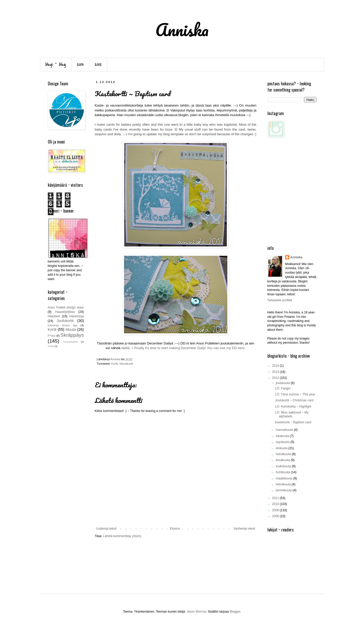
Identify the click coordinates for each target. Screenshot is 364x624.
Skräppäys (72, 335)
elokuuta (282, 448)
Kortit (115, 364)
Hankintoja (77, 316)
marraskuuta (285, 430)
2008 (276, 516)
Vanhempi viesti (244, 529)
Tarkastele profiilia (280, 300)
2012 (98, 65)
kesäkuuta (283, 460)
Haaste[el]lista (65, 312)
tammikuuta (284, 490)
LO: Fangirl (282, 388)
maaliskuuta (284, 478)
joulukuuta (283, 383)
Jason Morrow (196, 612)
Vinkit (51, 346)
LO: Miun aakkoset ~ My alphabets (292, 414)
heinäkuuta (284, 454)
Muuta (71, 329)
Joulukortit (65, 321)
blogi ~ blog (56, 65)
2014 (276, 366)
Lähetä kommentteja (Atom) (122, 536)
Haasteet (54, 316)
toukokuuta (284, 466)
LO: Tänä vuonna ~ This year (295, 394)
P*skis (52, 336)
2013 (80, 65)
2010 (276, 504)
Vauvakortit (126, 364)
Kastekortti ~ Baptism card (293, 422)
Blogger (235, 612)
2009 (276, 510)
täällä (126, 348)
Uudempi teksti (106, 529)
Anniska (296, 257)
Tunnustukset (70, 342)
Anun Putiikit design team (66, 307)
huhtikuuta (283, 472)
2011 (276, 498)
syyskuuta (283, 442)
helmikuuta (284, 484)
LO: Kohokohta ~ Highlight (293, 407)
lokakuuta (283, 436)
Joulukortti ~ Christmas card (294, 400)
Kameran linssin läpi (63, 325)
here (241, 348)
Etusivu (175, 529)
